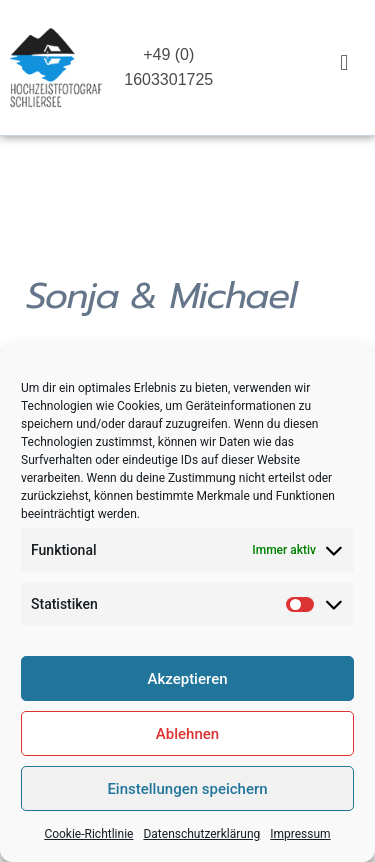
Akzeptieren (187, 686)
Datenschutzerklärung (201, 841)
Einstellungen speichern (187, 796)
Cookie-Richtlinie (88, 841)
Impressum (300, 841)
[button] (344, 62)
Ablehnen (187, 741)
